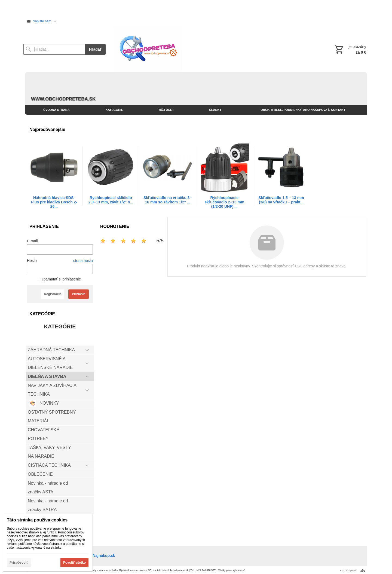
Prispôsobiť (19, 563)
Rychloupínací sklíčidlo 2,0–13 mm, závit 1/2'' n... (111, 200)
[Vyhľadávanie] (54, 49)
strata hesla (83, 261)
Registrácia (53, 294)
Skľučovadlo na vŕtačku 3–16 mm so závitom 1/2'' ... (168, 200)
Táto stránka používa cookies (37, 520)
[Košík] (350, 49)
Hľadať (95, 49)
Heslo (32, 261)
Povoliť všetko (74, 563)
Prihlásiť (79, 294)
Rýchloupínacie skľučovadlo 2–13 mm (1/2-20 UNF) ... (224, 202)
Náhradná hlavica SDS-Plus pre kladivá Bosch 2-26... (54, 202)
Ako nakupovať (348, 570)
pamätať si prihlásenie (60, 279)
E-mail (32, 241)
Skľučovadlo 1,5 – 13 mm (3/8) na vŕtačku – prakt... (281, 200)
